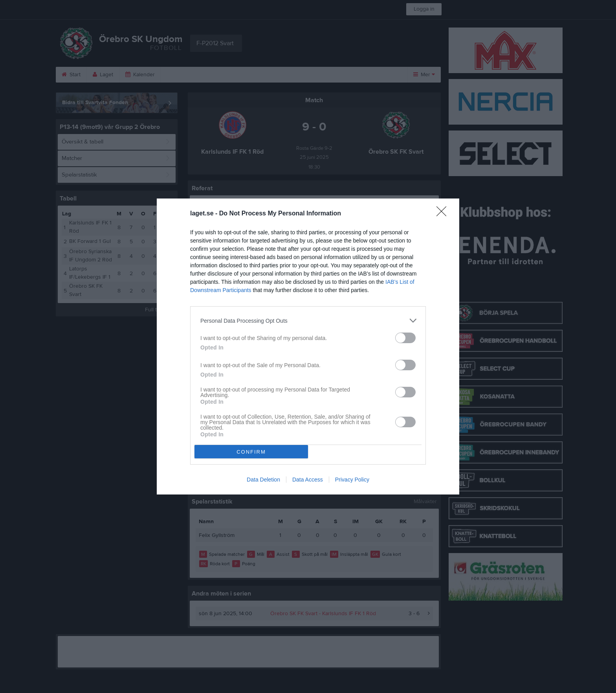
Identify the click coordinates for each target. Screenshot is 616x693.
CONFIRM (251, 452)
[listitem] (308, 321)
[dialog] (308, 346)
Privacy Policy (352, 480)
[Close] (444, 214)
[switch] (405, 338)
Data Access (308, 480)
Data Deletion (263, 480)
